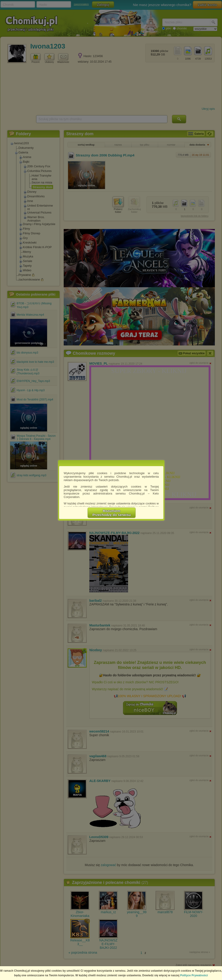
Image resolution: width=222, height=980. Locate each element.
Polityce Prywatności (194, 975)
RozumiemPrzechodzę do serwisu (112, 513)
